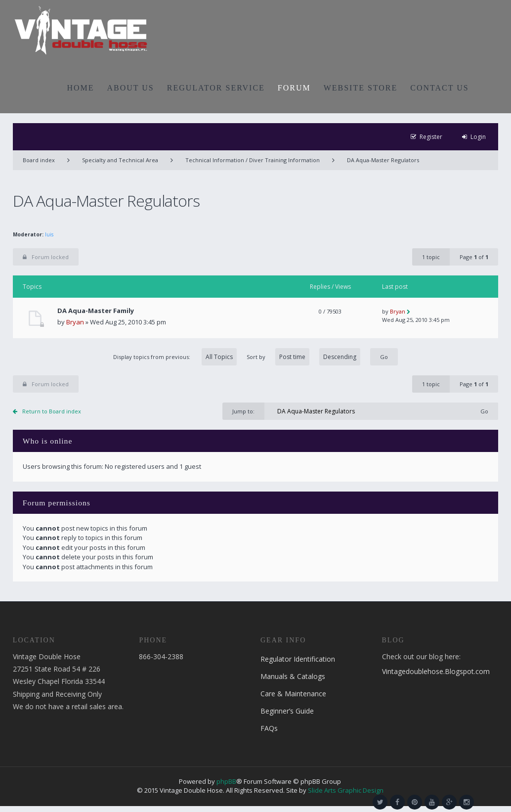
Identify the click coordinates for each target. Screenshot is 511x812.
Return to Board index (52, 411)
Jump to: (243, 411)
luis (49, 234)
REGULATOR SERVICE (216, 88)
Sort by (303, 357)
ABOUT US (131, 88)
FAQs (269, 728)
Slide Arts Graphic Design (346, 790)
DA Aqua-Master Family (96, 311)
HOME (80, 88)
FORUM (294, 88)
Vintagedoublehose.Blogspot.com (436, 671)
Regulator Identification (298, 659)
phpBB (226, 781)
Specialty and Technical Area (120, 160)
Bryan (75, 322)
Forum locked (46, 257)
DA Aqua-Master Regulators (383, 160)
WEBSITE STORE (361, 88)
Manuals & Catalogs (293, 676)
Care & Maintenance (293, 694)
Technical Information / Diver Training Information (253, 160)
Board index (39, 160)
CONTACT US (439, 88)
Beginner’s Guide (287, 711)
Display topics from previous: (175, 357)
